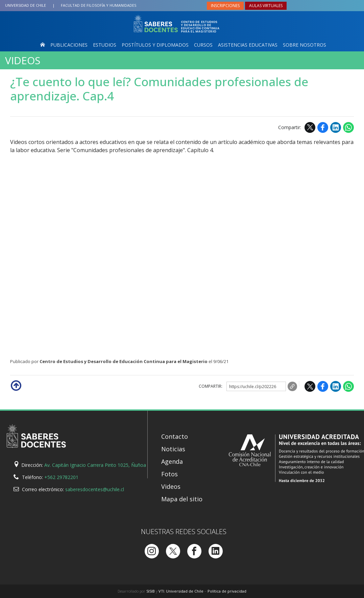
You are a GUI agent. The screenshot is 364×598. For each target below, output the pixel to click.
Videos (23, 61)
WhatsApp (348, 127)
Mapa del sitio (182, 499)
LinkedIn (336, 127)
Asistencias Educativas (248, 45)
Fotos (169, 474)
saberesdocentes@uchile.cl (95, 489)
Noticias (173, 449)
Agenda (172, 461)
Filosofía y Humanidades (99, 5)
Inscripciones (225, 6)
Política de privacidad (227, 591)
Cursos (203, 45)
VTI (161, 591)
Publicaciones (69, 45)
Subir (16, 385)
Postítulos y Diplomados (155, 45)
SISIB (151, 591)
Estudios (105, 45)
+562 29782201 (61, 477)
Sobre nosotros (305, 45)
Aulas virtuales (266, 6)
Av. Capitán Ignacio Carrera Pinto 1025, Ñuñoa (95, 465)
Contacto (175, 436)
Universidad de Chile (26, 5)
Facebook (323, 127)
